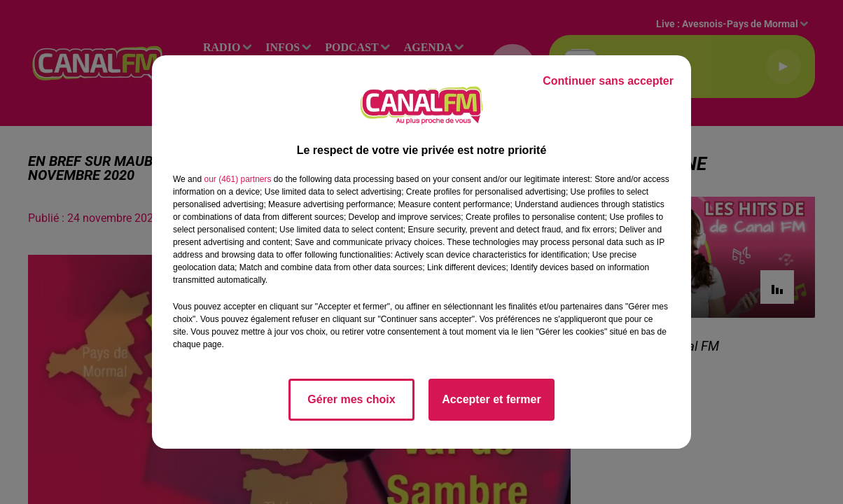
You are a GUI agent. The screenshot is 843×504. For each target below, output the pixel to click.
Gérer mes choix (351, 399)
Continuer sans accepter (608, 81)
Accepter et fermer (491, 399)
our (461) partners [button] (237, 179)
